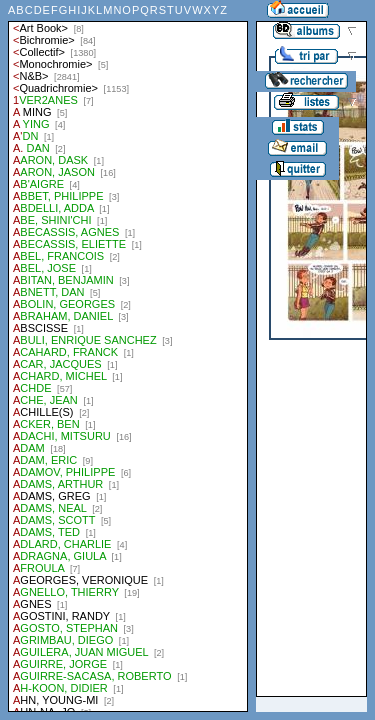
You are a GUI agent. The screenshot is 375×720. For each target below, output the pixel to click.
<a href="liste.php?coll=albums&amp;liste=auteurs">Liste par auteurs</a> (128, 356)
